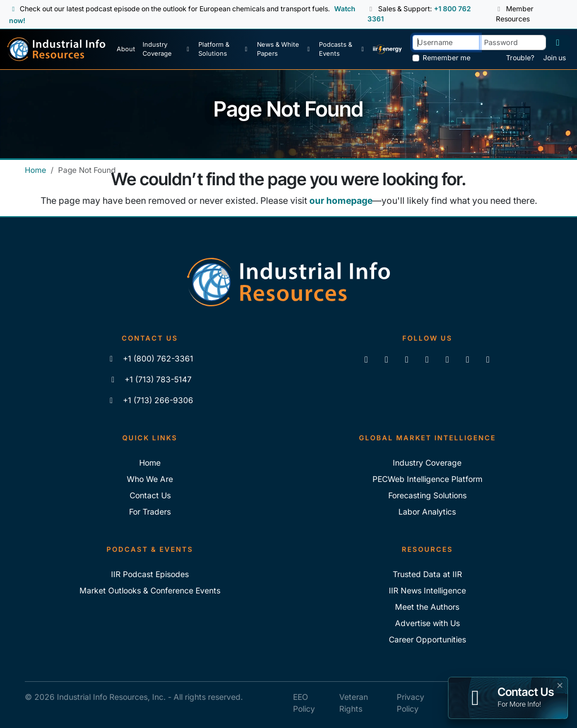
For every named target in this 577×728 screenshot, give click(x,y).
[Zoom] (488, 359)
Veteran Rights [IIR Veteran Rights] (354, 703)
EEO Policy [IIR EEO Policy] (304, 703)
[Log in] (558, 43)
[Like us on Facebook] (387, 359)
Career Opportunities (427, 639)
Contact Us (150, 495)
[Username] (446, 43)
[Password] (512, 43)
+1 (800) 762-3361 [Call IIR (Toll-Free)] (150, 358)
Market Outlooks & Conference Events (150, 590)
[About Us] (126, 50)
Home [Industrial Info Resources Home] (35, 170)
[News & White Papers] (284, 50)
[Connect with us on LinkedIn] (366, 359)
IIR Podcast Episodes (150, 574)
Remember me (447, 58)
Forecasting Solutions (427, 495)
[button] (372, 9)
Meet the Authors (427, 607)
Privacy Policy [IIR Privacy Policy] (410, 703)
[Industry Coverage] (167, 50)
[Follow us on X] (407, 359)
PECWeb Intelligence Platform (427, 479)
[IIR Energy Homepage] (387, 50)
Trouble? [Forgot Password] (520, 58)
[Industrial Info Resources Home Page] (56, 49)
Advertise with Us (427, 623)
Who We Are (150, 479)
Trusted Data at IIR (427, 574)
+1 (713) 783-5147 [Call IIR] (150, 379)
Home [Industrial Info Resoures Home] (150, 463)
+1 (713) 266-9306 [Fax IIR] (150, 400)
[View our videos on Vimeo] (447, 359)
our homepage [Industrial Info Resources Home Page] (341, 200)
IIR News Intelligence (427, 590)
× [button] (560, 684)
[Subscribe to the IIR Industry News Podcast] (468, 359)
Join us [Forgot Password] (554, 58)
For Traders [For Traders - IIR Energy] (150, 512)
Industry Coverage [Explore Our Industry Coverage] (427, 463)
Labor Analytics (427, 512)
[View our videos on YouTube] (427, 359)
